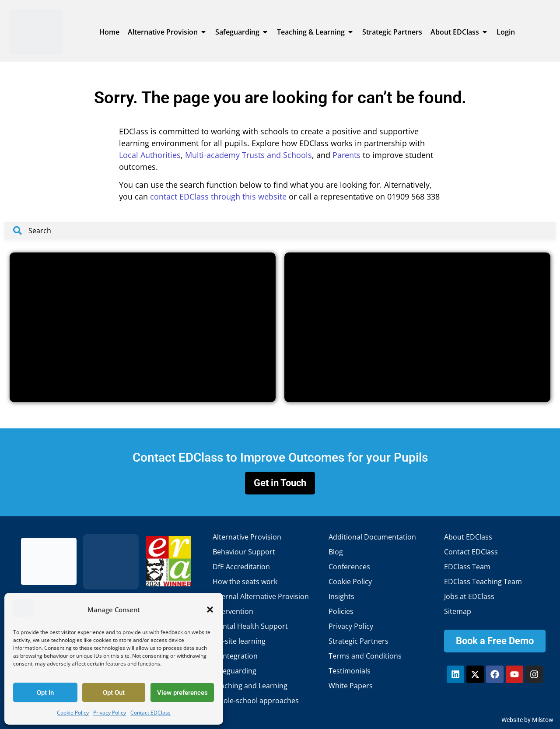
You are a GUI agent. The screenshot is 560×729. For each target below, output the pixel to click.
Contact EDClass (150, 713)
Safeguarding (234, 671)
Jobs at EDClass (469, 596)
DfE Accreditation (241, 567)
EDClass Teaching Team (483, 582)
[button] (210, 610)
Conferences (349, 567)
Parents (346, 155)
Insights (341, 596)
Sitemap (458, 611)
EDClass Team (467, 567)
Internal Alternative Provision (261, 596)
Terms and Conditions (365, 656)
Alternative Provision (247, 537)
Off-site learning (239, 641)
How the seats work (245, 582)
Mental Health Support (250, 626)
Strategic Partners (359, 641)
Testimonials (350, 671)
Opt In (45, 693)
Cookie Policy (73, 713)
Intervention (233, 611)
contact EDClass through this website (218, 196)
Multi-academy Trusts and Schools (248, 155)
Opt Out (114, 693)
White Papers (351, 686)
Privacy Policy (110, 713)
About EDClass (468, 537)
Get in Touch (280, 483)
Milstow (543, 720)
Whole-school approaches (256, 701)
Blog (336, 552)
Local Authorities (150, 155)
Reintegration (235, 656)
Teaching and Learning (250, 686)
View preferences (182, 693)
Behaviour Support (244, 552)
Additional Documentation (372, 537)
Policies (341, 611)
